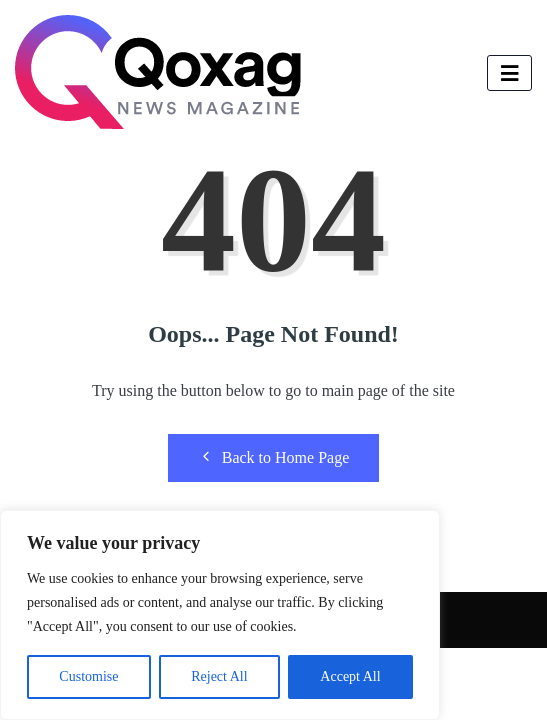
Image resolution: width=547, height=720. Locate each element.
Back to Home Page (274, 457)
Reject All (219, 676)
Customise (88, 676)
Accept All (350, 676)
